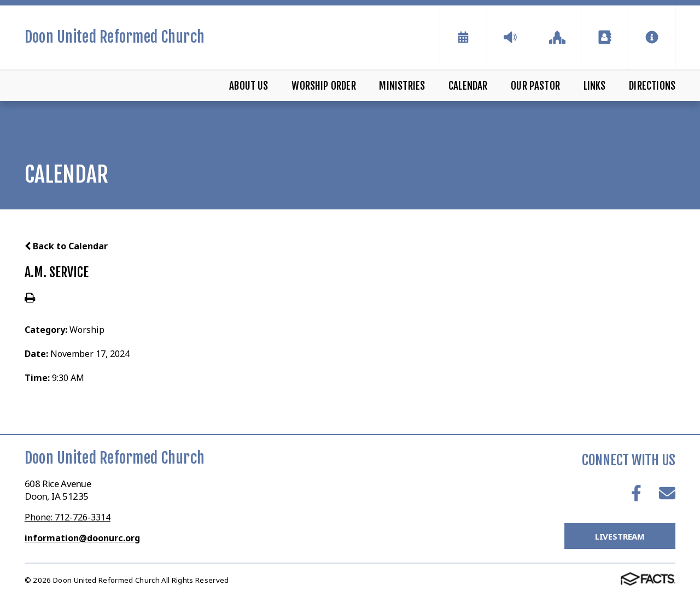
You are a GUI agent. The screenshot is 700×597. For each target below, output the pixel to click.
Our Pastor (535, 86)
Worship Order (323, 86)
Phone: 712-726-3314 (68, 517)
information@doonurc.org (82, 538)
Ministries (402, 86)
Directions (652, 86)
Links (595, 86)
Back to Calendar (66, 246)
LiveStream (620, 536)
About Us (249, 86)
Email (667, 493)
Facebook (636, 493)
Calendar (468, 86)
